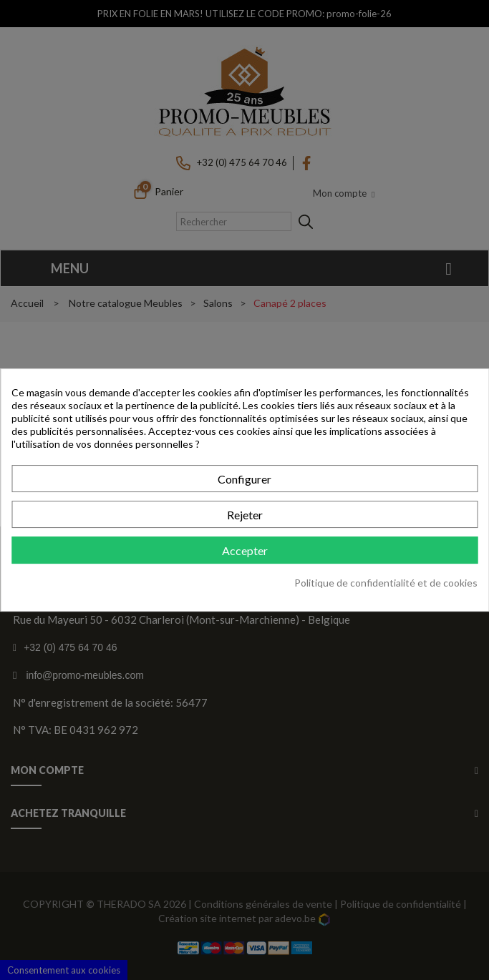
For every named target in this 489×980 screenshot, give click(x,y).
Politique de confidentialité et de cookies (386, 583)
